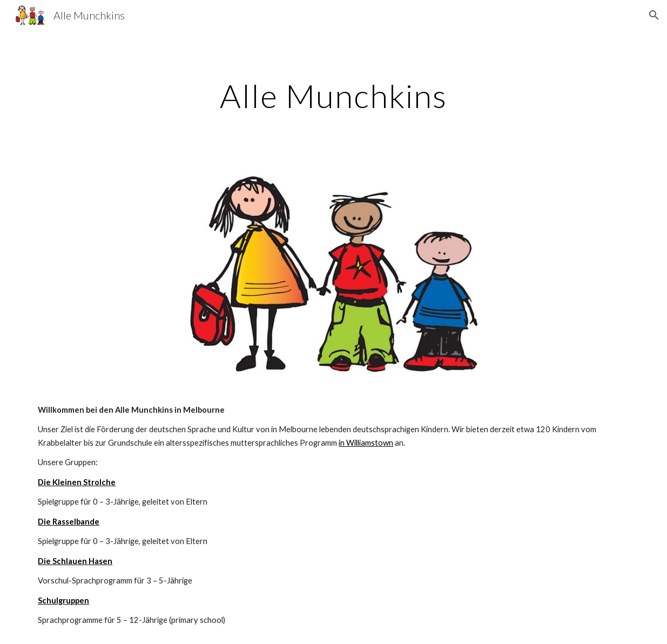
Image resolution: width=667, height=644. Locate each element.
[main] (333, 96)
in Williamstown (366, 443)
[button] (654, 15)
